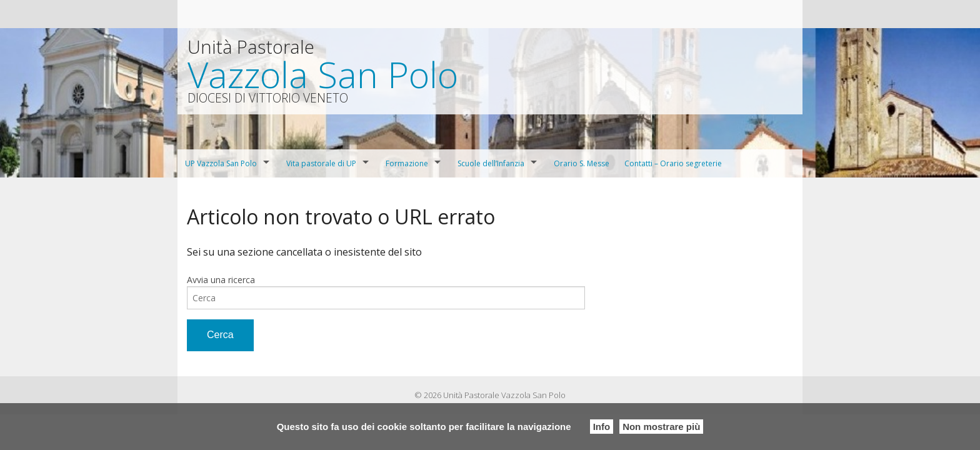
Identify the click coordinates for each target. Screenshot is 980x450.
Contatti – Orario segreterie (673, 163)
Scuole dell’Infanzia (491, 163)
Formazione (407, 163)
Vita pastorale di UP (321, 163)
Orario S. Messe (582, 163)
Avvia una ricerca (221, 280)
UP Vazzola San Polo (221, 163)
